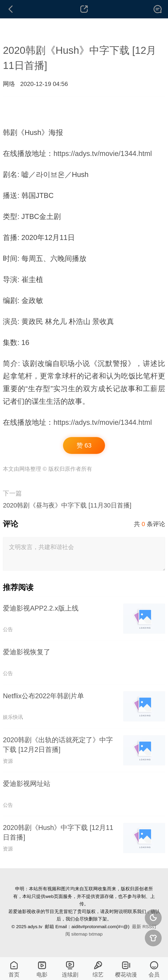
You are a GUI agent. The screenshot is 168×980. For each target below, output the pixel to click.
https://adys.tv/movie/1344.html (103, 153)
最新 (136, 927)
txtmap (96, 934)
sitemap (79, 934)
